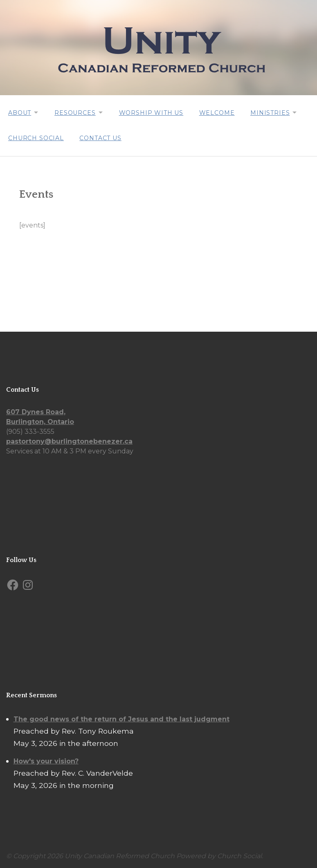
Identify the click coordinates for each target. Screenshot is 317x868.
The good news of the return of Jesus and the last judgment (121, 717)
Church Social (36, 137)
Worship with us (154, 112)
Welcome (220, 112)
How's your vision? (46, 760)
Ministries (274, 112)
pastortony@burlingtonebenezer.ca (69, 440)
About (20, 112)
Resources (76, 112)
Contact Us (101, 137)
